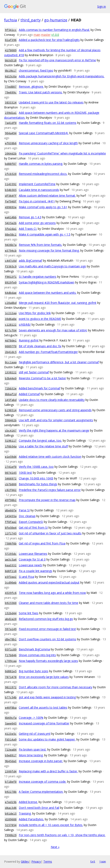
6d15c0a (11, 76)
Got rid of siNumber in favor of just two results (50, 533)
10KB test (25, 473)
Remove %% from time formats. (40, 245)
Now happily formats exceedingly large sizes (48, 661)
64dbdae (11, 293)
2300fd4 (11, 771)
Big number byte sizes (34, 671)
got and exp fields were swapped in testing (47, 697)
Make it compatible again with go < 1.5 (45, 234)
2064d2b (11, 154)
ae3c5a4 (11, 560)
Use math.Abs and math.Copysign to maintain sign (52, 266)
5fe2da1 (11, 229)
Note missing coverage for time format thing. (49, 250)
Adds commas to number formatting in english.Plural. (54, 30)
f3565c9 (11, 266)
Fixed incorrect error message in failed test (47, 629)
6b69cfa (11, 718)
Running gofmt (29, 340)
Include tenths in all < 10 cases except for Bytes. (51, 825)
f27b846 (11, 655)
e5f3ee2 (11, 577)
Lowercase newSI (31, 565)
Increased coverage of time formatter (44, 723)
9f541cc (11, 30)
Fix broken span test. (33, 749)
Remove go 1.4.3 (30, 217)
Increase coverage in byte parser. (41, 761)
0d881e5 (11, 671)
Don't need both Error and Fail (39, 808)
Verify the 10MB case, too (36, 467)
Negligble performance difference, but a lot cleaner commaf (59, 362)
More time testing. (31, 755)
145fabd (11, 400)
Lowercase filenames (33, 554)
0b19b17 (11, 71)
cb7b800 (11, 484)
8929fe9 (11, 283)
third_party (31, 20)
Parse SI (24, 510)
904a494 (11, 133)
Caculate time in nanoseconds (39, 190)
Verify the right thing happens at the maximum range (54, 430)
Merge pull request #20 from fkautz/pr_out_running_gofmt (58, 303)
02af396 (11, 40)
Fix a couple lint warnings (35, 571)
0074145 (11, 473)
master (46, 35)
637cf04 (11, 330)
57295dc (11, 554)
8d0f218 (11, 571)
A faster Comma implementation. (41, 792)
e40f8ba (11, 708)
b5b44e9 (11, 378)
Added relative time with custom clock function (50, 457)
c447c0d (11, 261)
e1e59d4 (11, 457)
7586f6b (11, 544)
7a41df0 (11, 123)
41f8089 (11, 50)
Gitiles (25, 862)
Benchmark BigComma (34, 649)
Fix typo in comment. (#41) (37, 201)
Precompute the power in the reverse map (47, 500)
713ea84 (11, 750)
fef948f (11, 201)
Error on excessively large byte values (44, 677)
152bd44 (11, 613)
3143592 (11, 184)
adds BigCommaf (30, 261)
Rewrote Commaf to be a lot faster (42, 378)
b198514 (11, 410)
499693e (11, 207)
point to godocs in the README (40, 319)
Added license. (28, 802)
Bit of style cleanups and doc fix (40, 346)
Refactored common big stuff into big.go (46, 619)
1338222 (11, 372)
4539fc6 (11, 593)
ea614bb (11, 217)
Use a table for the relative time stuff (43, 446)
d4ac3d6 (11, 808)
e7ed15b (11, 802)
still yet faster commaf (34, 372)
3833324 (11, 103)
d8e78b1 (11, 639)
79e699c (11, 92)
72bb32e (11, 388)
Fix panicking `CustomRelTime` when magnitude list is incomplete (62, 153)
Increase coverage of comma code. (43, 782)
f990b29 (11, 835)
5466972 (11, 479)
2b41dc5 (11, 352)
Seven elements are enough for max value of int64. (53, 330)
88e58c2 (11, 235)
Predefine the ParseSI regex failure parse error (50, 490)
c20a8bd (11, 303)
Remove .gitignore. (31, 86)
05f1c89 (11, 649)
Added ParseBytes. (31, 819)
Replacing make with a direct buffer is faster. (48, 771)
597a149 (11, 629)
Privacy (36, 862)
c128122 (11, 325)
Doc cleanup (27, 516)
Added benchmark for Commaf (40, 388)
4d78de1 (11, 341)
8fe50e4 (11, 528)
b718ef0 (11, 782)
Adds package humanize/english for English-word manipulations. (62, 76)
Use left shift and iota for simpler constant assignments (56, 420)
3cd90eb (11, 583)
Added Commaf (29, 394)
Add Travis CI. (28, 229)
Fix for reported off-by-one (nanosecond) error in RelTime (57, 60)
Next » (55, 847)
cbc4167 (11, 431)
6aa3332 (11, 565)
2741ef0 (11, 467)
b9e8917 (11, 755)
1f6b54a (11, 446)
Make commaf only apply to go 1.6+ (43, 207)
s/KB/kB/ (25, 324)
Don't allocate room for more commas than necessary (56, 687)
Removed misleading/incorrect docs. (43, 174)
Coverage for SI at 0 (32, 559)
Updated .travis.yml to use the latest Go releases (51, 102)
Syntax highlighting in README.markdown (47, 282)
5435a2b (11, 223)
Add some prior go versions (37, 223)
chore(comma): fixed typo (36, 70)
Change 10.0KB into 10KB (36, 478)
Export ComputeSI (31, 522)
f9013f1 (11, 277)
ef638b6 (11, 143)
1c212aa (11, 313)
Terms (48, 862)
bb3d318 (11, 60)
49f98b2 (11, 500)
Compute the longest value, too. (40, 440)
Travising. (25, 813)
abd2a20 (11, 619)
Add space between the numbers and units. (48, 293)
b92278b (11, 792)
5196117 (11, 441)
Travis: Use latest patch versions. (41, 92)
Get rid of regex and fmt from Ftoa (42, 543)
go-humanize (56, 20)
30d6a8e (11, 319)
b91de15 (11, 814)
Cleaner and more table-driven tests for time (48, 603)
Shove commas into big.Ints (37, 655)
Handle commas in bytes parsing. (41, 164)
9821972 (11, 687)
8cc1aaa (11, 362)
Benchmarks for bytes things (38, 484)
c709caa (11, 661)
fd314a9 (11, 740)
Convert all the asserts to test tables (43, 707)
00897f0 (11, 346)
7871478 (11, 677)
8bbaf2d (11, 394)
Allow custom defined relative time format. (47, 196)
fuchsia (11, 20)
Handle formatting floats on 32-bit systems (48, 123)
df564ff (11, 196)
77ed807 (11, 87)
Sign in (102, 6)
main (37, 35)
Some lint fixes (29, 613)
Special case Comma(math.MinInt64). (44, 133)
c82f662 (11, 490)
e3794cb (11, 251)
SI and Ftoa (26, 577)
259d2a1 (11, 113)
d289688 (11, 819)
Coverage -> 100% (31, 718)
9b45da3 (11, 761)
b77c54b (11, 697)
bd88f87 (11, 164)
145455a (11, 516)
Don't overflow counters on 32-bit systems (47, 639)
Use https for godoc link (35, 313)
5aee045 (11, 724)
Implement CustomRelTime (37, 184)
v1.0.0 (55, 35)
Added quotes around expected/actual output (49, 582)
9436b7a (11, 245)
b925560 (11, 603)
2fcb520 (11, 174)
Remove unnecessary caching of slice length (48, 143)
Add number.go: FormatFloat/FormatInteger (48, 352)
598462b (11, 420)
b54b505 (11, 190)
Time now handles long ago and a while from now (52, 593)
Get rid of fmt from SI (33, 527)
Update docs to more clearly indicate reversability (52, 400)
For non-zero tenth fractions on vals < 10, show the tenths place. (62, 835)
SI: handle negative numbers (38, 277)
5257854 (11, 825)
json (103, 861)
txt (93, 861)
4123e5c (11, 734)
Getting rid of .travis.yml (35, 734)
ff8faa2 (11, 522)
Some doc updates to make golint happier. (47, 739)
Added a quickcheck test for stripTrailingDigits (49, 40)
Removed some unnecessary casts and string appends (55, 410)
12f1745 (11, 533)
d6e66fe (11, 510)
